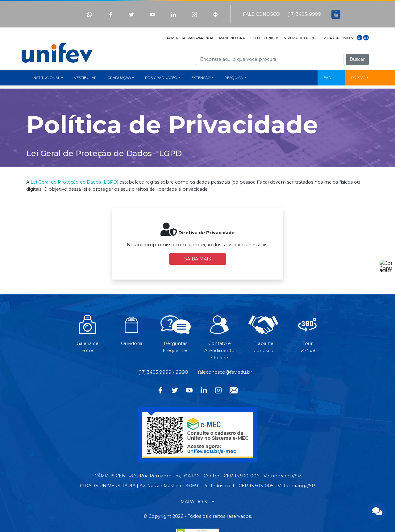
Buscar (357, 59)
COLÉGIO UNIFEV (264, 38)
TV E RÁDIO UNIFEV (338, 38)
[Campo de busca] (270, 59)
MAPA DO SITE (197, 502)
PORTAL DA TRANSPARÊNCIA (190, 38)
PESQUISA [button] (234, 78)
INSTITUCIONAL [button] (46, 78)
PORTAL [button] (358, 78)
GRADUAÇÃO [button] (119, 78)
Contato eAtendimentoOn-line (219, 341)
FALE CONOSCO (261, 14)
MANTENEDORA (232, 38)
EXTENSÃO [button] (201, 78)
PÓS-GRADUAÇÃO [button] (161, 78)
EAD (328, 78)
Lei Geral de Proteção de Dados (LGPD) (74, 182)
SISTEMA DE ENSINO (300, 38)
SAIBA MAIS (198, 259)
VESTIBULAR (85, 78)
